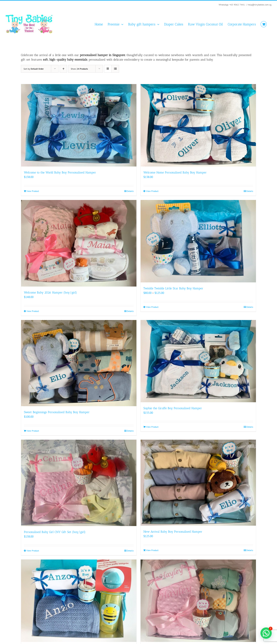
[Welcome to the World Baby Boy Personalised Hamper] (79, 125)
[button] (266, 633)
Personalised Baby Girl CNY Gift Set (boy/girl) (55, 532)
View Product (33, 191)
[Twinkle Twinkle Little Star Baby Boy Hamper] (198, 241)
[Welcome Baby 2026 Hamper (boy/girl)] (79, 243)
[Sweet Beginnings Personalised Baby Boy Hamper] (79, 363)
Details (130, 191)
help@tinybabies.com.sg (259, 5)
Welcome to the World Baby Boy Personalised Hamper (60, 172)
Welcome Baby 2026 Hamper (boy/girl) (50, 292)
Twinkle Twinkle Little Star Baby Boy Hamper (173, 288)
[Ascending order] (63, 69)
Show (79, 69)
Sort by (34, 69)
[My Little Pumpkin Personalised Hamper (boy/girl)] (198, 601)
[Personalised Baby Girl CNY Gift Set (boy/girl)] (79, 483)
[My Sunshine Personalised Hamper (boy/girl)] (79, 601)
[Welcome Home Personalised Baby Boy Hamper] (198, 125)
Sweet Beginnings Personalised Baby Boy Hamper (57, 412)
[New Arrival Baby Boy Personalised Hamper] (198, 483)
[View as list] (115, 69)
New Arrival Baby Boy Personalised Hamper (173, 532)
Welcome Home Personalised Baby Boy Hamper (175, 172)
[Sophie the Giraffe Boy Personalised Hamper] (198, 361)
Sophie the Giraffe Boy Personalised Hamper (173, 408)
